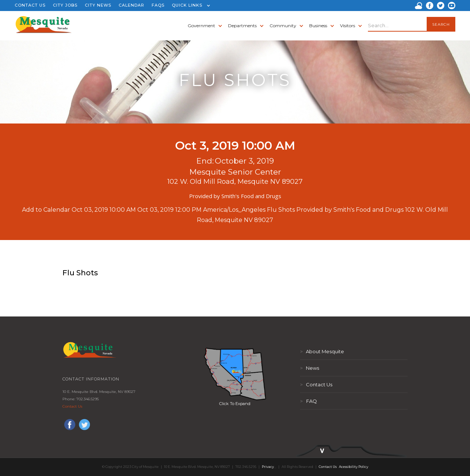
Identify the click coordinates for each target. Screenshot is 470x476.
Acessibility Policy (354, 467)
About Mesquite (322, 351)
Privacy (268, 467)
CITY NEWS (98, 5)
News (310, 368)
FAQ (308, 401)
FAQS (158, 5)
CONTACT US (30, 5)
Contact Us (72, 406)
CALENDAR (131, 5)
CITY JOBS (65, 5)
